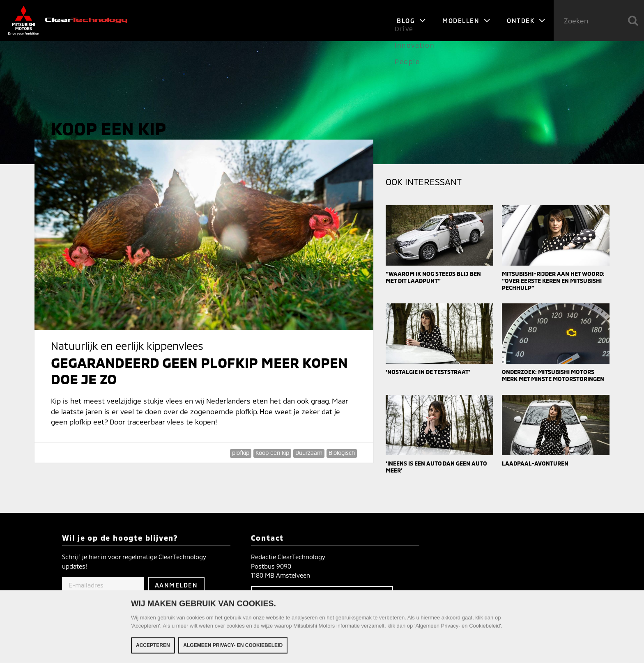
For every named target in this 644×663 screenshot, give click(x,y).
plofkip (241, 453)
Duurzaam (309, 453)
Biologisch (342, 453)
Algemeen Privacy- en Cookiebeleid (233, 647)
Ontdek (526, 21)
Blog (411, 21)
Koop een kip (272, 453)
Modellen (466, 21)
